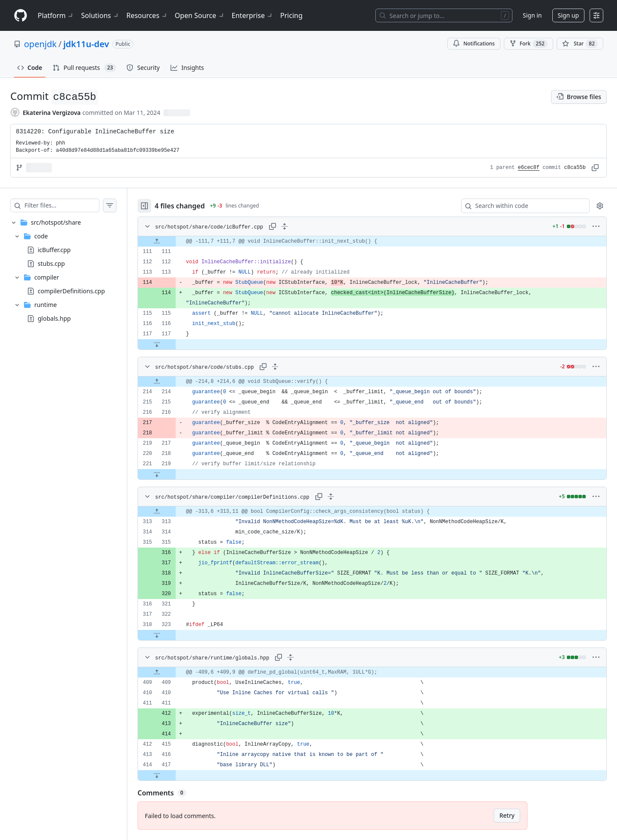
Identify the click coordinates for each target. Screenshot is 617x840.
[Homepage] (21, 16)
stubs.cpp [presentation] (51, 263)
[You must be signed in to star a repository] (580, 44)
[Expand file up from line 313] (157, 512)
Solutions (100, 15)
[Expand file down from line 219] (157, 474)
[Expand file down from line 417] (157, 775)
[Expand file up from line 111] (157, 241)
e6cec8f (529, 168)
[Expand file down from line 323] (157, 635)
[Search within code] (521, 206)
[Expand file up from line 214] (157, 382)
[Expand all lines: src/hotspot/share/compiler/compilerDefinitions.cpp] (331, 497)
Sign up (568, 15)
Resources (147, 15)
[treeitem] (63, 271)
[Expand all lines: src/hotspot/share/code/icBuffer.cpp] (285, 226)
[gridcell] (372, 241)
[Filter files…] (62, 205)
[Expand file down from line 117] (157, 344)
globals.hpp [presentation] (54, 318)
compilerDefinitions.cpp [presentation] (71, 291)
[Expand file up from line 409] (157, 672)
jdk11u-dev (86, 44)
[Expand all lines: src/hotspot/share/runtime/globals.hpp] (291, 657)
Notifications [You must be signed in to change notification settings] (474, 44)
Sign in (532, 15)
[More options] (596, 226)
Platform (56, 15)
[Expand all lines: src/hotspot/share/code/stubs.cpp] (275, 367)
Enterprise (253, 15)
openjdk (40, 44)
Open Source (200, 15)
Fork (529, 44)
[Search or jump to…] (444, 15)
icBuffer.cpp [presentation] (54, 250)
